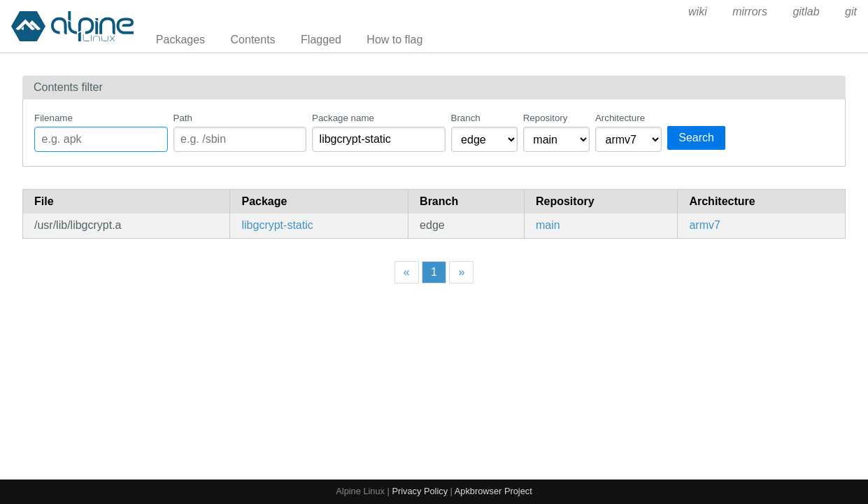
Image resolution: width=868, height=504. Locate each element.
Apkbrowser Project (493, 491)
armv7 (704, 225)
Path (183, 118)
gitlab (806, 12)
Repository (546, 118)
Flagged (321, 40)
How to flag (394, 40)
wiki (698, 12)
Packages (180, 40)
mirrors (750, 12)
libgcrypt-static (277, 225)
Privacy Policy (420, 491)
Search (696, 138)
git (851, 12)
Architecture (620, 118)
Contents (253, 40)
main (548, 225)
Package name (343, 118)
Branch (466, 118)
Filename (54, 118)
